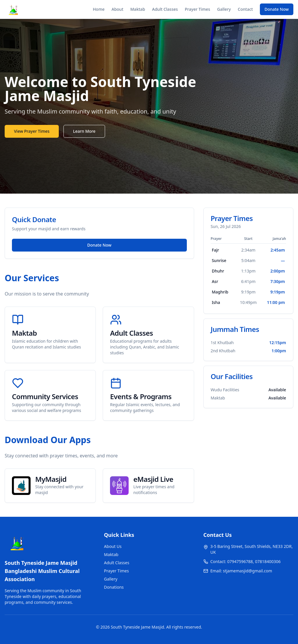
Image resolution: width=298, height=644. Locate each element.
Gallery (224, 9)
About (117, 9)
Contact (245, 9)
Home (99, 9)
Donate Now (277, 9)
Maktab (138, 9)
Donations (114, 587)
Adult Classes (165, 9)
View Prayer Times (32, 131)
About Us (113, 546)
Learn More (84, 131)
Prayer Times (197, 9)
